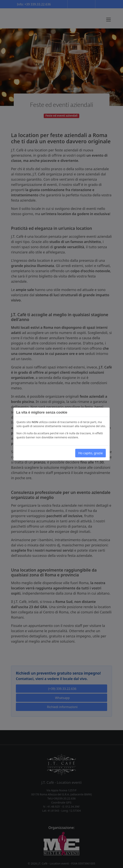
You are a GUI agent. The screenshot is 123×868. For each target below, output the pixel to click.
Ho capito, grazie (91, 453)
